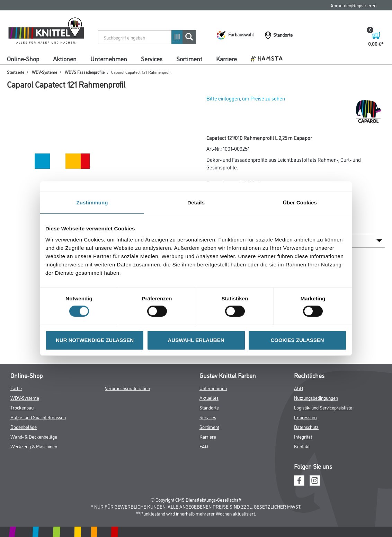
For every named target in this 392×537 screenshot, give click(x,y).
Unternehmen (109, 59)
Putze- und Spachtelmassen (38, 417)
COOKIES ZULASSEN (297, 340)
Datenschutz (306, 427)
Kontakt (302, 446)
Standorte (209, 407)
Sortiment (189, 59)
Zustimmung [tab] (92, 203)
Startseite (16, 72)
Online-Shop (23, 59)
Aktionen (65, 59)
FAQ (204, 446)
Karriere (226, 59)
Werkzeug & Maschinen (34, 446)
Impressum (305, 417)
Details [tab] (196, 203)
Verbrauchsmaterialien (127, 388)
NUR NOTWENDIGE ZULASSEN (95, 340)
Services (152, 59)
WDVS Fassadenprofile (85, 72)
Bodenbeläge (24, 427)
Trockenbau (22, 407)
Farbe (16, 388)
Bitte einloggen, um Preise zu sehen (246, 98)
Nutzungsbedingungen (316, 398)
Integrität (303, 436)
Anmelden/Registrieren (353, 5)
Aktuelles (209, 398)
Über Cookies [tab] (300, 203)
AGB (299, 388)
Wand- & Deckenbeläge (34, 436)
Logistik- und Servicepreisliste (323, 407)
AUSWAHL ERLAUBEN (196, 340)
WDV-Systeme (44, 72)
